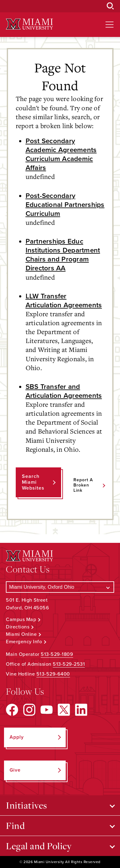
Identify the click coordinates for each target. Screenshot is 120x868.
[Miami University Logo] (29, 24)
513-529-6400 (53, 674)
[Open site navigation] (110, 25)
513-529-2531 (69, 664)
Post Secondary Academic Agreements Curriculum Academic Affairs (61, 154)
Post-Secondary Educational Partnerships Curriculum (65, 205)
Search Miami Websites (33, 482)
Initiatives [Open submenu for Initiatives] (27, 805)
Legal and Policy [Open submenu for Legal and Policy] (39, 846)
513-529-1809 (57, 654)
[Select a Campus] (60, 587)
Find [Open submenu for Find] (15, 826)
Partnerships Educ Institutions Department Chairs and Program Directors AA (63, 255)
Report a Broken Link (83, 485)
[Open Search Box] (110, 6)
